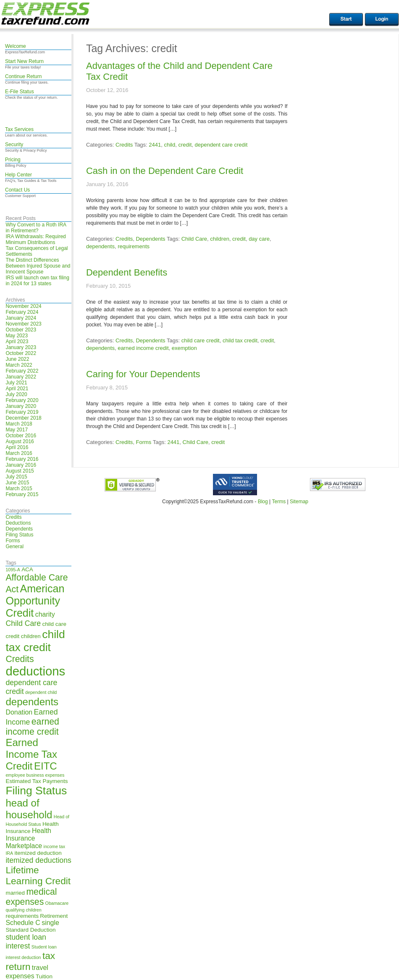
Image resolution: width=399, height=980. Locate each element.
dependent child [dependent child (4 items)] (41, 692)
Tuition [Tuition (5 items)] (44, 976)
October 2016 (21, 436)
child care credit (201, 340)
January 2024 (21, 318)
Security (14, 145)
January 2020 (21, 406)
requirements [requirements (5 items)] (22, 916)
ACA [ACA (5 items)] (27, 569)
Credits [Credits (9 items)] (20, 659)
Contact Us (17, 190)
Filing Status (19, 535)
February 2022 (22, 371)
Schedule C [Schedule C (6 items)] (23, 923)
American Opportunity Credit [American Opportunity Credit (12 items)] (35, 601)
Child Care (194, 239)
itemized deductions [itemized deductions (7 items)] (38, 860)
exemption (184, 348)
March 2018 (19, 424)
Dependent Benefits (127, 272)
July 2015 (16, 477)
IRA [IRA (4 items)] (9, 853)
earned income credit (143, 348)
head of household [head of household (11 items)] (29, 809)
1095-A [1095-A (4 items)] (13, 570)
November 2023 (23, 324)
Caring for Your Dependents (143, 374)
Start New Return (24, 61)
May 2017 (17, 430)
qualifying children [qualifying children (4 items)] (23, 910)
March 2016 (19, 453)
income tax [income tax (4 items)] (55, 846)
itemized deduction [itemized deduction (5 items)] (38, 853)
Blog (263, 502)
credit (185, 145)
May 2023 (17, 336)
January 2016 (21, 465)
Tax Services (19, 129)
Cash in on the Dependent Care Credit (165, 171)
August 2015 (20, 471)
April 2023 (17, 342)
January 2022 (21, 377)
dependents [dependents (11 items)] (32, 702)
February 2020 (22, 400)
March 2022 (19, 365)
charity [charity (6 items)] (45, 614)
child (169, 145)
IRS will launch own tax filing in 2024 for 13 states (37, 281)
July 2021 (16, 383)
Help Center (18, 175)
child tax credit (240, 340)
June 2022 (17, 359)
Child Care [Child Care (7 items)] (23, 623)
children (220, 239)
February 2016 (22, 459)
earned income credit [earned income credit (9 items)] (32, 726)
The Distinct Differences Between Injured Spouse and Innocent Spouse (38, 266)
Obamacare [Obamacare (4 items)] (57, 903)
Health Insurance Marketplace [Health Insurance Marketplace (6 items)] (28, 838)
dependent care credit (221, 145)
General (14, 546)
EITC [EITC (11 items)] (46, 766)
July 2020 (16, 394)
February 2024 (22, 312)
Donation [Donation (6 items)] (19, 712)
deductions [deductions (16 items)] (35, 671)
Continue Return (23, 76)
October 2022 (21, 353)
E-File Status (20, 92)
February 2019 (22, 412)
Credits (13, 517)
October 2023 (21, 330)
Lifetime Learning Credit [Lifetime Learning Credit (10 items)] (38, 876)
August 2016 (20, 441)
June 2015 (17, 483)
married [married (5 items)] (15, 893)
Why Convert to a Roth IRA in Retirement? (36, 228)
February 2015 (22, 494)
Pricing (13, 160)
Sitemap (299, 502)
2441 (155, 145)
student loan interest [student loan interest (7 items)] (26, 942)
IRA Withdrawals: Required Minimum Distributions (35, 239)
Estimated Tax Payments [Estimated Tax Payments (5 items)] (37, 781)
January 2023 (21, 347)
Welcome (16, 46)
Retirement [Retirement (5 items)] (54, 916)
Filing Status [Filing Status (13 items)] (36, 791)
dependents (100, 246)
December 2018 (23, 418)
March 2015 (19, 489)
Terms (279, 502)
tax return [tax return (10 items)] (30, 961)
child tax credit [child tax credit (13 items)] (35, 641)
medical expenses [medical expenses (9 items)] (31, 897)
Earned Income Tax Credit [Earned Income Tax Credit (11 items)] (31, 754)
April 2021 (17, 389)
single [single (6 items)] (50, 923)
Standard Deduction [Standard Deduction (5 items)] (30, 930)
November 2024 (23, 306)
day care (259, 239)
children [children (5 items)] (31, 636)
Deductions (18, 523)
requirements (134, 246)
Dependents (19, 529)
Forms (13, 541)
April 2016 (17, 447)
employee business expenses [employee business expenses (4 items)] (35, 775)
